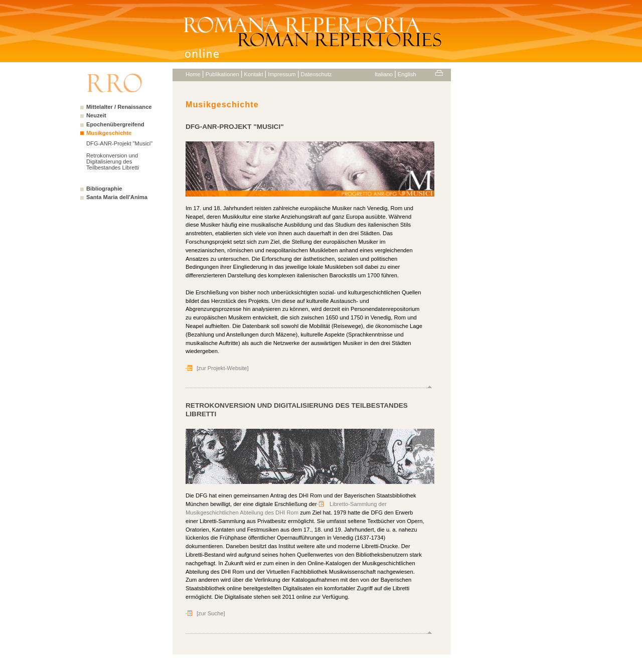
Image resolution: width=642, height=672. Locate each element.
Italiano (384, 74)
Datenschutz (316, 74)
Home (193, 74)
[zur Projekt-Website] (223, 368)
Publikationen (222, 74)
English (407, 74)
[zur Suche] (211, 613)
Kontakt (254, 74)
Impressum (282, 74)
